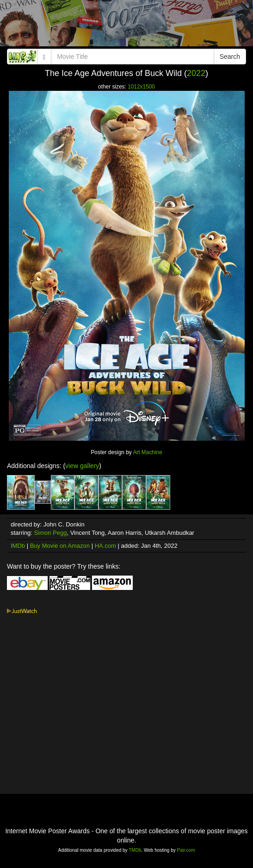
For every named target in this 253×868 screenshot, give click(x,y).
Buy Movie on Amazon (60, 546)
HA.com (105, 546)
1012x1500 (141, 87)
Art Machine (147, 452)
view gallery (82, 466)
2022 (196, 73)
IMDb (18, 546)
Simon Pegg (51, 533)
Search (230, 57)
